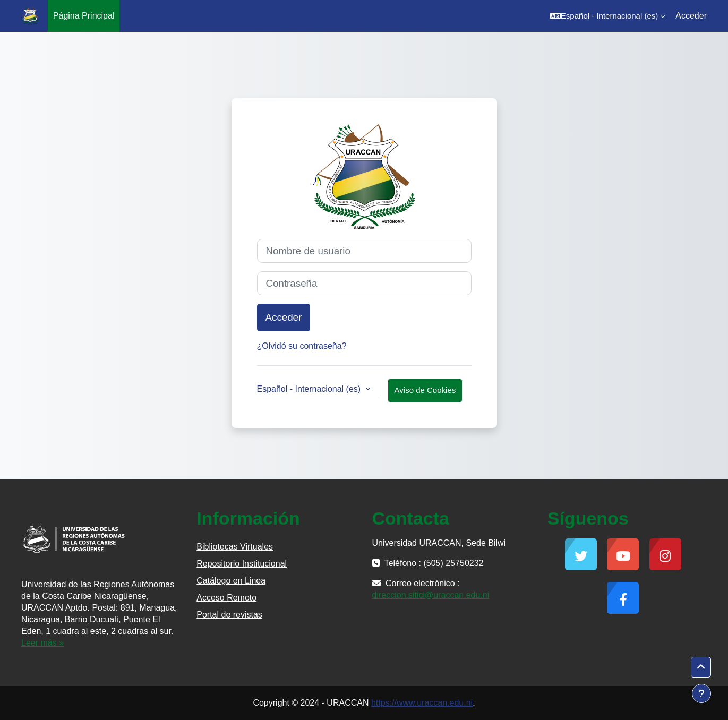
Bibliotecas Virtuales (235, 547)
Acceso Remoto (226, 598)
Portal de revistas (229, 615)
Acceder (691, 16)
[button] (607, 16)
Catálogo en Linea (231, 581)
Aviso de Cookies (425, 390)
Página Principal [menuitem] (84, 16)
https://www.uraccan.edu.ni (422, 703)
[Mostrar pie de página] (701, 693)
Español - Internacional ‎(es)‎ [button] (310, 389)
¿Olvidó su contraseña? (302, 346)
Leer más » (42, 643)
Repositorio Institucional (242, 564)
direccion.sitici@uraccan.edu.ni (431, 595)
